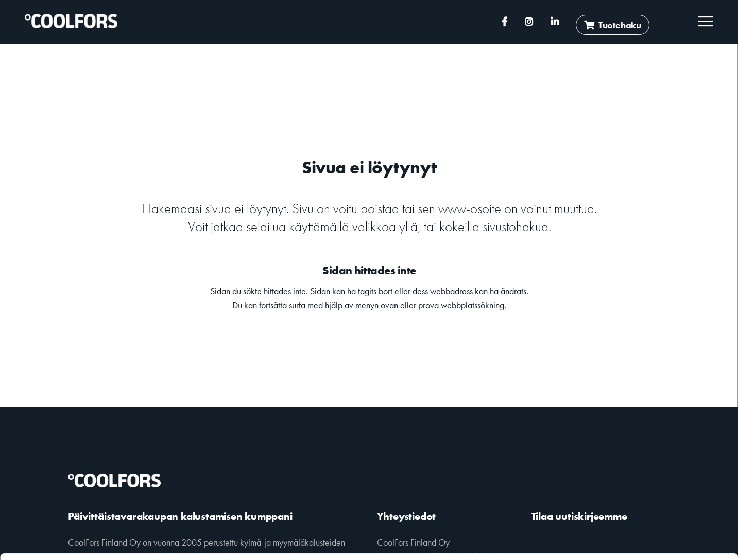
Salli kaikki (652, 499)
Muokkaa (652, 527)
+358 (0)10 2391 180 (301, 22)
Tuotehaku (613, 25)
